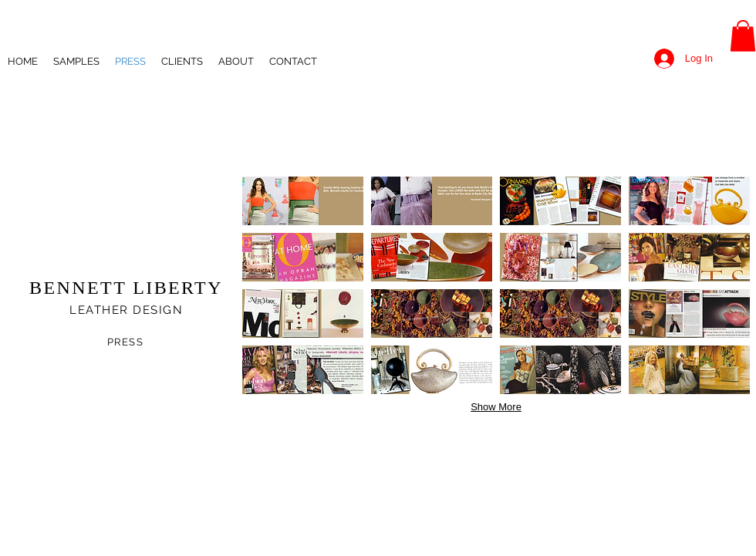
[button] (743, 36)
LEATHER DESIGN (126, 310)
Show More (496, 407)
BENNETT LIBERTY (126, 288)
